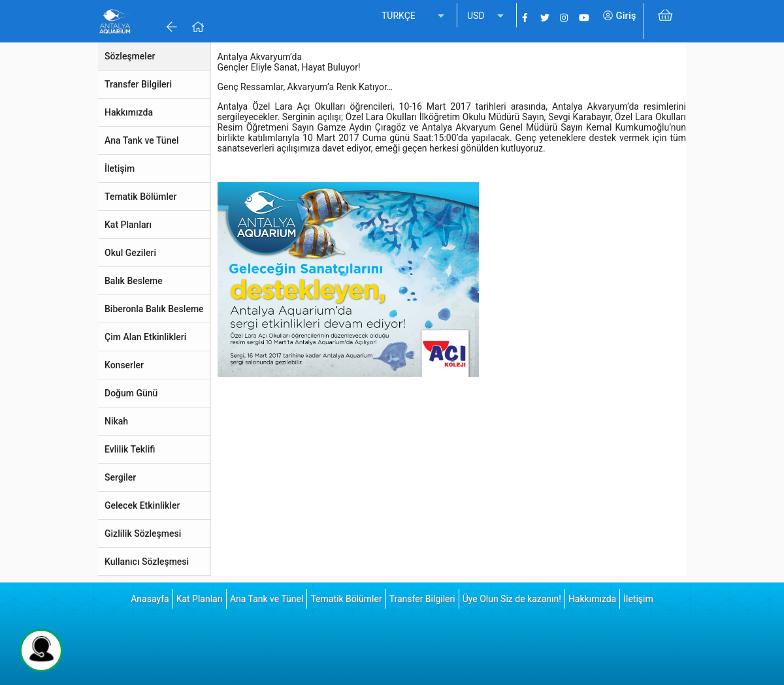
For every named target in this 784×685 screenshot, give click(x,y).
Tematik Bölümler (346, 599)
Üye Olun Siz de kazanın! (512, 599)
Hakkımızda (592, 599)
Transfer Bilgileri (422, 599)
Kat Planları (200, 599)
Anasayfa (150, 599)
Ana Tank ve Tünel (267, 599)
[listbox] (414, 16)
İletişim (638, 599)
